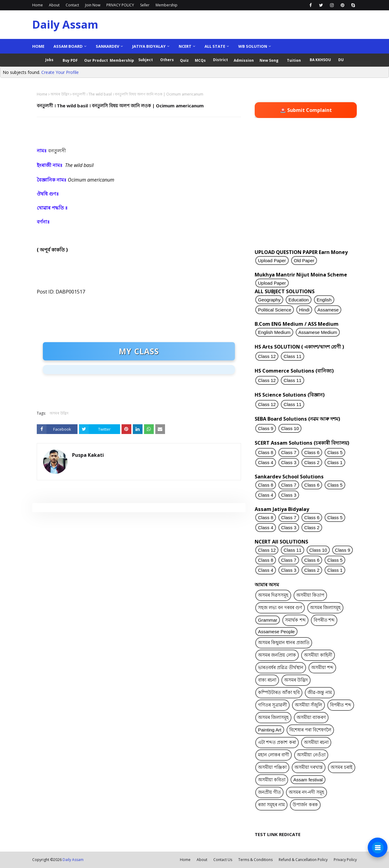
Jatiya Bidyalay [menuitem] (149, 46)
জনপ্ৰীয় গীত (269, 792)
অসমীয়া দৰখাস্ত (309, 767)
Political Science (275, 310)
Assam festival (308, 780)
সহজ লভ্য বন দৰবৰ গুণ (280, 608)
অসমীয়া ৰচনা (316, 742)
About (54, 5)
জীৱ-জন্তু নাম (320, 692)
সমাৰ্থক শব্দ (295, 620)
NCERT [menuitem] (185, 46)
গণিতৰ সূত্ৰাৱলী (272, 705)
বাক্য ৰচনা (267, 680)
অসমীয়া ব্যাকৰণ (311, 717)
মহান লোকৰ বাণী (274, 755)
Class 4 (266, 462)
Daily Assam (65, 24)
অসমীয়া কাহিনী (318, 655)
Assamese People (276, 632)
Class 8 (266, 452)
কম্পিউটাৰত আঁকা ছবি (279, 692)
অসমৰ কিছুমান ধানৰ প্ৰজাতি (284, 642)
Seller (145, 5)
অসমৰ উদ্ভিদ (60, 94)
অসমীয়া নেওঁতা (311, 755)
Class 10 (290, 428)
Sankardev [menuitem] (107, 46)
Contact (72, 5)
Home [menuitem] (38, 46)
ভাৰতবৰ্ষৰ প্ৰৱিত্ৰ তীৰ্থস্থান (281, 667)
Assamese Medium (318, 332)
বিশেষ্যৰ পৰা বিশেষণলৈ (310, 730)
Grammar (268, 620)
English (324, 300)
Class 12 (267, 356)
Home (38, 5)
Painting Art (270, 730)
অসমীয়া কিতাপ (310, 595)
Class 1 (335, 462)
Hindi (304, 310)
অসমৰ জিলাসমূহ (325, 608)
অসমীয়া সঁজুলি (308, 705)
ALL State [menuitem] (215, 46)
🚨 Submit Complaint (306, 110)
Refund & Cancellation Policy (303, 860)
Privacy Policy (345, 860)
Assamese (328, 310)
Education (299, 300)
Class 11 (292, 356)
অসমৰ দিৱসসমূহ (273, 595)
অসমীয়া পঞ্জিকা (272, 767)
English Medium (274, 332)
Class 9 (266, 428)
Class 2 (312, 462)
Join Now (93, 5)
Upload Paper (272, 260)
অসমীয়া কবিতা (272, 780)
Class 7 (289, 452)
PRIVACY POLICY (120, 5)
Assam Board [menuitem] (68, 46)
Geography (269, 300)
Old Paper (304, 260)
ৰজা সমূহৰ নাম (271, 805)
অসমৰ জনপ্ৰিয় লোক (277, 655)
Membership (167, 5)
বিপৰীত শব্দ (324, 620)
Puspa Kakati (88, 455)
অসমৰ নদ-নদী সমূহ (306, 792)
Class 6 (312, 452)
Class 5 (335, 452)
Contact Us (223, 860)
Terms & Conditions (255, 860)
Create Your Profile (60, 72)
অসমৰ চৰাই (341, 767)
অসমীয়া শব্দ (322, 667)
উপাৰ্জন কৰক (305, 805)
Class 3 (289, 462)
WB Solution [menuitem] (253, 46)
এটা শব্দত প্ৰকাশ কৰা (277, 742)
